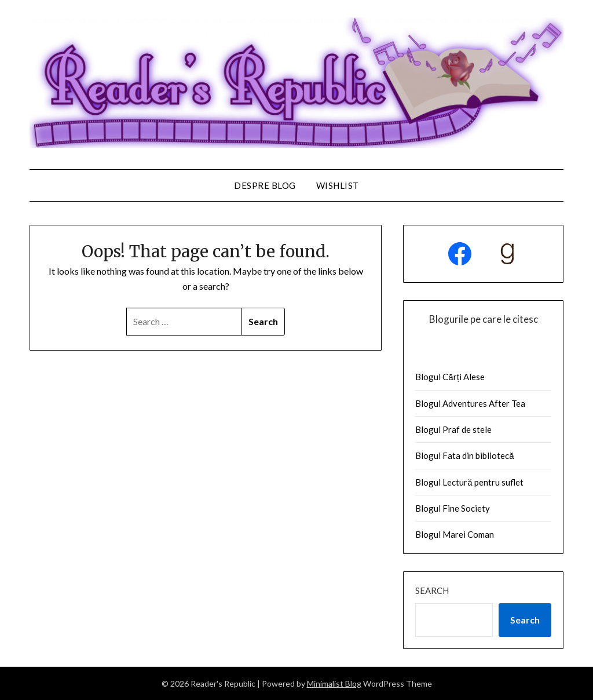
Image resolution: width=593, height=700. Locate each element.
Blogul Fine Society (453, 508)
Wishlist (338, 185)
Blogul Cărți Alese (450, 377)
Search (432, 590)
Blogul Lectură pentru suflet (469, 482)
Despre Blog (265, 185)
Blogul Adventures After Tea (470, 403)
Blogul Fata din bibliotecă (464, 455)
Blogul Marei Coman (455, 534)
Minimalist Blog (334, 683)
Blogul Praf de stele (453, 429)
